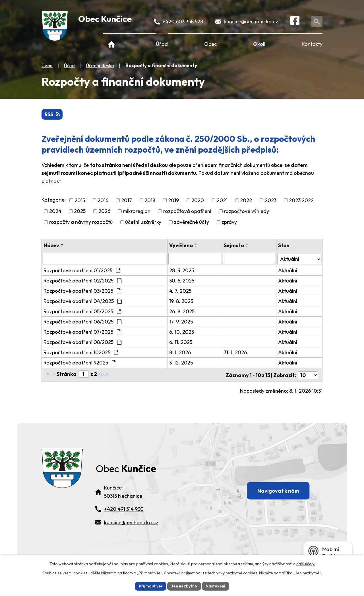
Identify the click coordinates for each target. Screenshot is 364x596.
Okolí (259, 44)
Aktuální (288, 270)
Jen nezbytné (184, 586)
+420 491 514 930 (124, 516)
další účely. (306, 564)
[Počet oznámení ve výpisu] (308, 374)
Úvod (111, 44)
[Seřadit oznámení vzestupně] (62, 244)
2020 (198, 201)
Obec (210, 44)
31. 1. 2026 (235, 352)
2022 (246, 201)
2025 (80, 211)
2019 (173, 201)
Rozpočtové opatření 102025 (81, 352)
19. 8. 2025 (181, 301)
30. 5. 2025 (182, 280)
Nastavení (216, 586)
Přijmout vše (150, 586)
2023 (271, 201)
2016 (103, 201)
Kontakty (312, 44)
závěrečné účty (192, 222)
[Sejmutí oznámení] (249, 259)
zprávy (229, 222)
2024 (55, 211)
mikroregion (137, 211)
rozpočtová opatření (187, 211)
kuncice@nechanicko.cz (251, 22)
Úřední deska (100, 65)
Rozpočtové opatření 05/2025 (82, 311)
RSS (52, 115)
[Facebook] (296, 22)
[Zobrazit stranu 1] (83, 374)
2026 (104, 211)
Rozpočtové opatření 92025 (80, 362)
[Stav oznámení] (299, 258)
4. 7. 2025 (181, 291)
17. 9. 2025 (181, 321)
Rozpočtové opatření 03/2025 (82, 291)
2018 (150, 201)
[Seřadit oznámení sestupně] (62, 246)
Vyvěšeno (181, 245)
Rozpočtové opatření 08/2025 (82, 342)
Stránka (67, 374)
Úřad (162, 44)
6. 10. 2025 (182, 332)
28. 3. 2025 (182, 270)
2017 (127, 201)
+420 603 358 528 (183, 22)
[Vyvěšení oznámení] (195, 259)
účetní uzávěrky (143, 222)
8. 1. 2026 (180, 352)
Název (51, 245)
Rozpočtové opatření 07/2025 (82, 332)
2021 (222, 201)
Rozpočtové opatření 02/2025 (82, 280)
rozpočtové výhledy (246, 211)
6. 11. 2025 (181, 342)
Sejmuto (234, 245)
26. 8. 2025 (182, 311)
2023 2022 (301, 201)
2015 (80, 201)
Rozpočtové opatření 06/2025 (82, 321)
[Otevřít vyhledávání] (318, 22)
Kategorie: (54, 200)
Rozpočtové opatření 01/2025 (82, 270)
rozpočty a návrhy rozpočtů (81, 222)
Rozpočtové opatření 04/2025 (83, 301)
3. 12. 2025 (181, 362)
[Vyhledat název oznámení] (105, 259)
